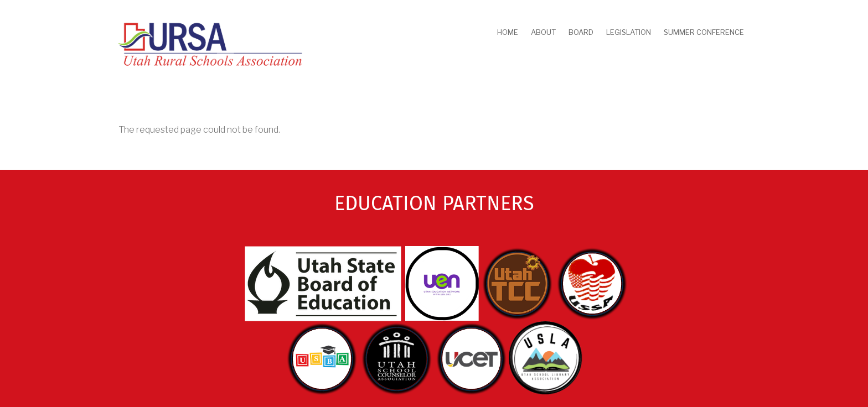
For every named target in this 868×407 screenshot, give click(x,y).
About (543, 32)
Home (508, 32)
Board (581, 32)
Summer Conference (704, 32)
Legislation (629, 32)
